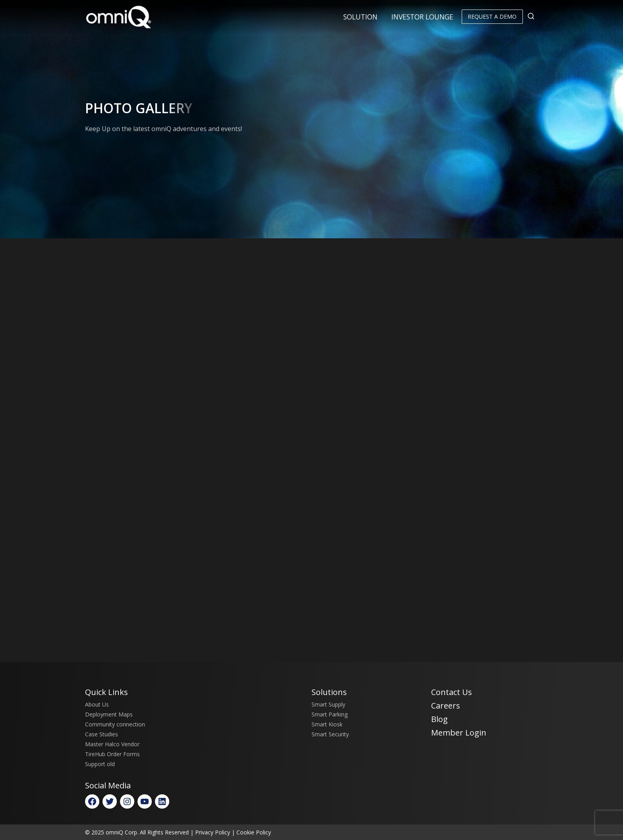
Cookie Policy (254, 832)
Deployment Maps (109, 714)
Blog (439, 719)
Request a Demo (492, 16)
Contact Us (452, 692)
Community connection (115, 724)
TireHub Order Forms (112, 754)
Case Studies (102, 734)
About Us (97, 704)
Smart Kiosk (327, 724)
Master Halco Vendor (112, 744)
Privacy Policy (213, 832)
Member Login (459, 733)
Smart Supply (328, 704)
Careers (446, 706)
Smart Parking (330, 714)
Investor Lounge (422, 17)
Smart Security (330, 734)
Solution (360, 17)
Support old (100, 764)
